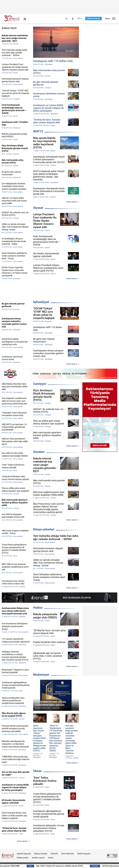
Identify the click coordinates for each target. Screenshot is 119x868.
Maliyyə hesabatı (41, 854)
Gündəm (39, 452)
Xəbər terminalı (93, 18)
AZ (79, 19)
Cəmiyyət (40, 384)
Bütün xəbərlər (72, 202)
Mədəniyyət (41, 675)
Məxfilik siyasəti (38, 858)
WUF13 (38, 131)
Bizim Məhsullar (68, 854)
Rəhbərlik (54, 854)
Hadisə (38, 608)
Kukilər (51, 858)
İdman (37, 771)
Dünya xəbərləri (44, 529)
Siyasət (38, 208)
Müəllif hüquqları (84, 854)
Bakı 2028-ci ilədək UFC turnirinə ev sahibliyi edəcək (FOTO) (71, 866)
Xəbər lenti (9, 28)
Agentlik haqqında (24, 854)
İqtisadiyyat (41, 302)
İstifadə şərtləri (23, 858)
